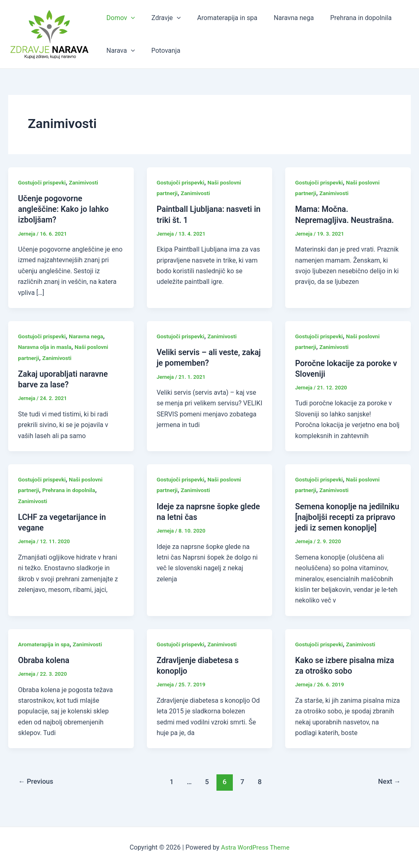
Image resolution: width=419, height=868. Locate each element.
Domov (119, 18)
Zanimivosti (86, 182)
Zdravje (161, 18)
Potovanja (161, 51)
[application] (129, 18)
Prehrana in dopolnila (346, 18)
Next (389, 792)
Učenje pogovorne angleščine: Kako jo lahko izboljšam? (65, 209)
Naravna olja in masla (46, 347)
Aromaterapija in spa (219, 18)
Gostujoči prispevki (43, 182)
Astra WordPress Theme (255, 847)
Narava (119, 51)
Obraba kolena (44, 670)
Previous (37, 792)
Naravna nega (282, 18)
